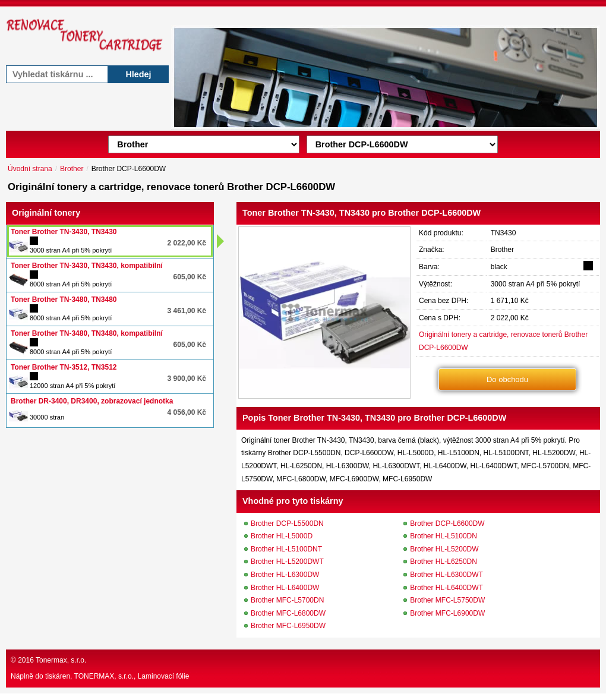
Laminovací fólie (164, 676)
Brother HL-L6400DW (285, 588)
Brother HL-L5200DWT (287, 562)
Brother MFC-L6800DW (288, 613)
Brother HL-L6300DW (285, 575)
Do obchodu (507, 379)
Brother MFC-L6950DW (288, 626)
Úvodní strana (30, 169)
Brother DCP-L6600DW (447, 524)
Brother (72, 169)
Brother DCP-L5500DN (287, 524)
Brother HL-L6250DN (444, 562)
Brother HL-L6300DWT (446, 575)
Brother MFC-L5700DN (287, 600)
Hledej (138, 74)
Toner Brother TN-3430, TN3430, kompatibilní (87, 266)
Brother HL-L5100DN (444, 536)
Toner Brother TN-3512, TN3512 (64, 367)
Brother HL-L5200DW (444, 549)
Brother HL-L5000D (282, 536)
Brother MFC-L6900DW (447, 613)
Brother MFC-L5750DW (447, 600)
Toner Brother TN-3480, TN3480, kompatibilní (87, 333)
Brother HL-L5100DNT (286, 549)
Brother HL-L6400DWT (446, 588)
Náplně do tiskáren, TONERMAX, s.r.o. (72, 676)
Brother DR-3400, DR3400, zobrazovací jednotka (92, 401)
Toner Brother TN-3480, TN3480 (64, 299)
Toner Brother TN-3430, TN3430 (64, 232)
